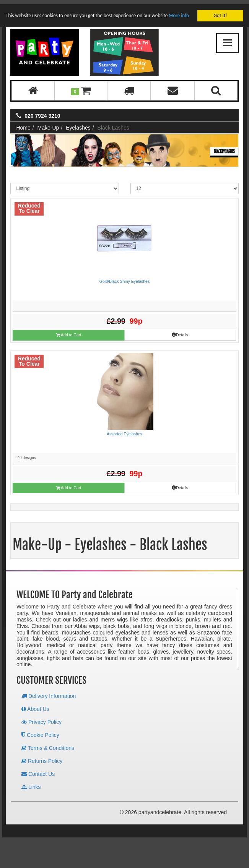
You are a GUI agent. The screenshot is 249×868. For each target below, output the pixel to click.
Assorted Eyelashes (124, 430)
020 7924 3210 (42, 112)
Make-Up (48, 123)
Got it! (220, 11)
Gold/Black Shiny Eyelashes (124, 277)
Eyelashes (78, 123)
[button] (81, 87)
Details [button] (180, 331)
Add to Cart (69, 331)
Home (23, 123)
